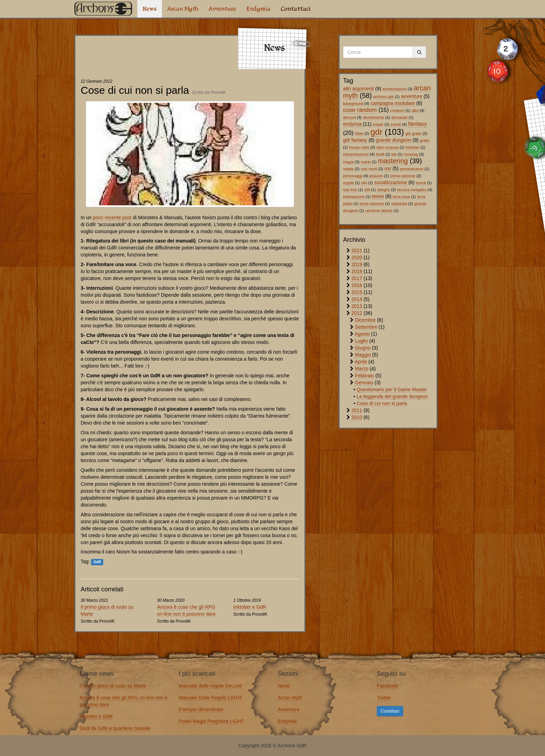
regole (348, 183)
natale (348, 169)
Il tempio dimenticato (201, 709)
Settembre (366, 327)
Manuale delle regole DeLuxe (210, 686)
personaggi (353, 176)
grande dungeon (393, 140)
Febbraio (364, 376)
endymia (352, 124)
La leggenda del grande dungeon (392, 396)
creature (397, 110)
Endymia (258, 9)
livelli (380, 154)
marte (366, 162)
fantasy (417, 124)
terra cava (401, 197)
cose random (360, 110)
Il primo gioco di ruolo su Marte (113, 686)
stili (367, 190)
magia (348, 162)
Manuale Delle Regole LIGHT (210, 698)
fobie (359, 133)
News (150, 9)
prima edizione (403, 176)
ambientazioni (395, 89)
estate (378, 124)
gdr (376, 132)
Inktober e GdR (250, 607)
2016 (357, 285)
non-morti (369, 169)
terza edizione (372, 204)
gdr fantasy (355, 140)
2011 (357, 410)
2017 (357, 278)
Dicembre (365, 320)
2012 (357, 313)
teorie (378, 196)
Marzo (362, 369)
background (353, 104)
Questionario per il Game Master (392, 389)
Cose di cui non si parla (382, 403)
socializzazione (391, 182)
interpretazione (356, 154)
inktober (413, 147)
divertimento (373, 117)
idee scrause (387, 147)
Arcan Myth (183, 9)
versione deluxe (379, 211)
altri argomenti (359, 89)
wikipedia (399, 204)
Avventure (222, 9)
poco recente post (112, 217)
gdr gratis (413, 133)
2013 (357, 306)
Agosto (362, 334)
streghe (384, 190)
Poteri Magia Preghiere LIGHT (211, 721)
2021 (357, 250)
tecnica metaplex (412, 190)
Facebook (387, 686)
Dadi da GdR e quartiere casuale (115, 728)
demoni (349, 117)
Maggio (363, 355)
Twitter (384, 698)
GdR (97, 562)
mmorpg (411, 154)
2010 (357, 417)
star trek (350, 190)
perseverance (412, 169)
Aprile (361, 362)
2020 (357, 257)
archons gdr (384, 97)
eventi (396, 124)
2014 (357, 299)
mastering (393, 161)
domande (400, 117)
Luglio (361, 341)
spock (421, 183)
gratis (425, 140)
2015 (357, 292)
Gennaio (364, 383)
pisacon (376, 176)
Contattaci (296, 9)
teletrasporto (354, 197)
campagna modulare (393, 103)
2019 (357, 264)
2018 (357, 271)
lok (394, 154)
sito (364, 183)
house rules (359, 147)
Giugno (363, 348)
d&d (415, 110)
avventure (411, 96)
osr (388, 169)
